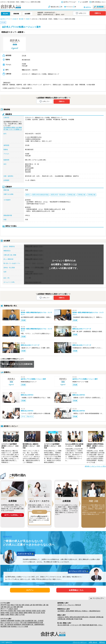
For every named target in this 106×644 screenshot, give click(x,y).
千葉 (17, 605)
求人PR (5, 14)
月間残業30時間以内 (33, 623)
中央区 (19, 611)
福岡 (18, 607)
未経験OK (4, 621)
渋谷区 (23, 611)
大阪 (47, 605)
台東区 (7, 615)
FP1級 (76, 619)
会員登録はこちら (76, 590)
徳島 (15, 607)
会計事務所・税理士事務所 (66, 611)
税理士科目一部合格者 (88, 617)
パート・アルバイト (68, 605)
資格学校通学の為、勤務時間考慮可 (33, 625)
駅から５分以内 (5, 623)
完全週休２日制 (19, 621)
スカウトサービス (26, 554)
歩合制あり (14, 626)
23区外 (16, 609)
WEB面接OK (18, 625)
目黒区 (34, 611)
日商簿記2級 (61, 619)
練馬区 (30, 613)
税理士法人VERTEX (27, 395)
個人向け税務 (62, 625)
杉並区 (17, 613)
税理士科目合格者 (75, 617)
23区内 (11, 609)
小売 (80, 625)
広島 (8, 607)
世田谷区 (29, 611)
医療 (88, 625)
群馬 (23, 605)
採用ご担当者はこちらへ (99, 2)
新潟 (34, 605)
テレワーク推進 (23, 626)
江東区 (17, 615)
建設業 (92, 625)
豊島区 (21, 613)
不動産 (84, 625)
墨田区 (12, 615)
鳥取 (5, 607)
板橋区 (26, 613)
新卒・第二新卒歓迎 (7, 625)
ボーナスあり (15, 623)
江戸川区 (22, 615)
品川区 (39, 611)
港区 (15, 611)
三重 (44, 605)
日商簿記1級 (100, 617)
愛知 (41, 605)
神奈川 (13, 605)
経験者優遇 (11, 621)
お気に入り (81, 13)
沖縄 (21, 607)
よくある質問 (84, 2)
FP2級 (80, 619)
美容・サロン (98, 625)
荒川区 (43, 613)
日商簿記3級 (70, 619)
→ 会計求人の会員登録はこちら (12, 515)
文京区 (12, 613)
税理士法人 (78, 611)
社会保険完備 (29, 621)
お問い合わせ (93, 642)
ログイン (88, 7)
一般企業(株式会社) (94, 611)
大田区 (43, 611)
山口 (12, 607)
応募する (98, 13)
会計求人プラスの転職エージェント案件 (33, 379)
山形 (31, 605)
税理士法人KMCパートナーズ (82, 329)
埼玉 (20, 605)
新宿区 (3, 613)
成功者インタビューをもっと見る (95, 466)
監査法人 (85, 611)
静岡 (37, 605)
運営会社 (102, 642)
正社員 (60, 605)
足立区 (38, 613)
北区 (34, 613)
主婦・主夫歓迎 (38, 621)
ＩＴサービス (74, 625)
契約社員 (78, 605)
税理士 (67, 617)
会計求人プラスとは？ (70, 2)
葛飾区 (3, 615)
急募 (42, 623)
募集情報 (16, 14)
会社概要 (27, 14)
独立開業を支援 (5, 626)
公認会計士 (61, 617)
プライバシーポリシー (80, 642)
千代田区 (10, 611)
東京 (9, 605)
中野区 (7, 613)
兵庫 (2, 607)
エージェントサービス (79, 571)
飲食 (68, 625)
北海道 (27, 605)
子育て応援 (23, 623)
